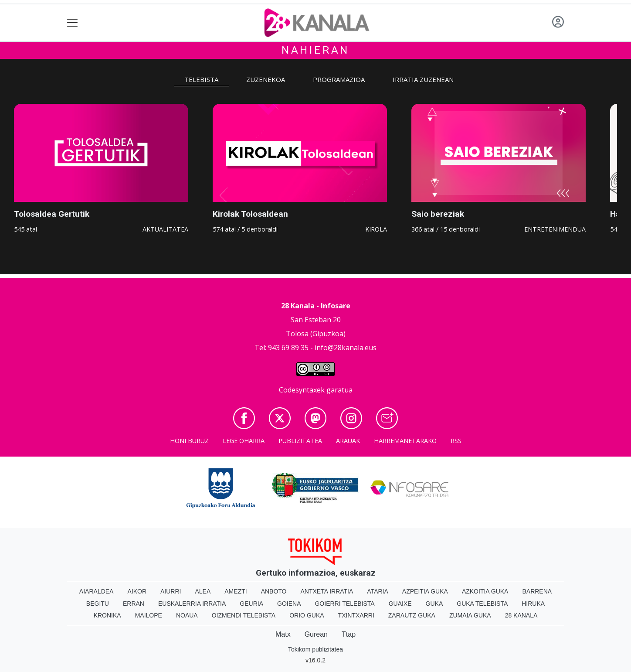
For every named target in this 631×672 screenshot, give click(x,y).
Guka (434, 604)
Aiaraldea (97, 591)
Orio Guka (307, 615)
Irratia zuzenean (423, 79)
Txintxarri (356, 615)
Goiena (289, 604)
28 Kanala (521, 615)
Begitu (98, 604)
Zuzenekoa (266, 79)
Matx (283, 634)
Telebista (201, 79)
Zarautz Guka (412, 615)
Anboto (274, 591)
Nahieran (315, 50)
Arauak (348, 441)
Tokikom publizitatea (315, 649)
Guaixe (400, 604)
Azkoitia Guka (485, 591)
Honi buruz (189, 441)
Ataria (378, 591)
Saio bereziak (438, 214)
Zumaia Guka (470, 615)
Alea (203, 591)
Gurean (316, 634)
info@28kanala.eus (346, 348)
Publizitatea (300, 441)
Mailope (149, 615)
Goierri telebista (344, 604)
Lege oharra (244, 441)
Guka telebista (482, 604)
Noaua (187, 615)
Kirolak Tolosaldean (250, 214)
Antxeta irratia (327, 591)
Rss (456, 441)
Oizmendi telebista (244, 615)
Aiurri (171, 591)
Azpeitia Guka (425, 591)
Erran (134, 604)
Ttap (349, 634)
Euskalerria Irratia (192, 604)
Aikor (137, 591)
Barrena (537, 591)
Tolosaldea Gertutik (52, 214)
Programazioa (339, 79)
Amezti (236, 591)
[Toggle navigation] (73, 23)
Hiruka (533, 604)
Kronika (107, 615)
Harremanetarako (405, 441)
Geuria (251, 604)
